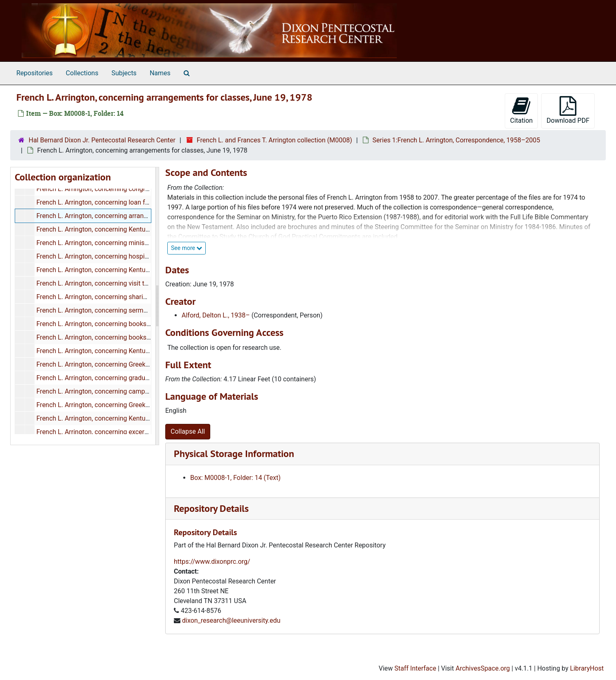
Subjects (124, 73)
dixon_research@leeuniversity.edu (231, 620)
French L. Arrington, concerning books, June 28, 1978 (113, 324)
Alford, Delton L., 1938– (216, 315)
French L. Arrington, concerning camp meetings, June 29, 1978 (127, 391)
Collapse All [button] (188, 431)
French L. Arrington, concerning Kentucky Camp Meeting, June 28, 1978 (140, 351)
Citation (521, 110)
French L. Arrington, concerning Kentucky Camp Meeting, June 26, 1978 (140, 229)
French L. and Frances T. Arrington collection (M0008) (274, 140)
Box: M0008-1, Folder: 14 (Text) (235, 478)
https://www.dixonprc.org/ (212, 562)
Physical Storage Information (234, 454)
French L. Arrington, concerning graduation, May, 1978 (114, 378)
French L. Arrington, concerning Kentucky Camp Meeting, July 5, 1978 (137, 418)
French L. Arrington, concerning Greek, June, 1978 (108, 405)
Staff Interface (415, 668)
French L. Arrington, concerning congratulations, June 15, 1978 (127, 189)
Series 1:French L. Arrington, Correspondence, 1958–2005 (456, 140)
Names (160, 73)
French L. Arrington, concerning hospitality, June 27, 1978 (119, 256)
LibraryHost (587, 668)
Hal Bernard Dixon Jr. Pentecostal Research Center (102, 140)
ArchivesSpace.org (483, 668)
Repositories (35, 73)
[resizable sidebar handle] (157, 306)
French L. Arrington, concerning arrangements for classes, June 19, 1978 (142, 216)
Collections (82, 73)
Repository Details (211, 508)
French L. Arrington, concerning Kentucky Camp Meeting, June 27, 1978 (140, 270)
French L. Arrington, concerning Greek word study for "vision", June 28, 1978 (146, 364)
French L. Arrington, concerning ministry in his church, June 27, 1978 (135, 243)
